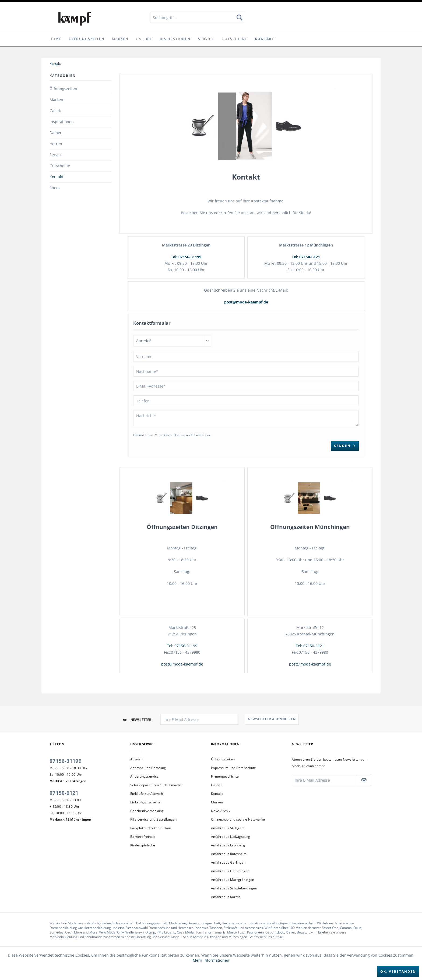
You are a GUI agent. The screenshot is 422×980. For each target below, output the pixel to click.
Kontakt (56, 177)
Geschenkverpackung (147, 811)
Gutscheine (60, 166)
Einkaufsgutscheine (145, 802)
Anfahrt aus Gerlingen (228, 862)
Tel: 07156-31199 (186, 257)
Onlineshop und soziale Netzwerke (238, 819)
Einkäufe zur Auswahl (147, 794)
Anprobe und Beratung (148, 768)
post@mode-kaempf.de (246, 302)
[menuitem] (198, 17)
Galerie (56, 111)
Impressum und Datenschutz (233, 768)
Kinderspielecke (143, 845)
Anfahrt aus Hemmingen (230, 871)
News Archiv (221, 811)
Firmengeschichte (225, 776)
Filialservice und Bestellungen (154, 819)
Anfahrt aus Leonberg (228, 845)
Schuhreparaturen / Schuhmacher (157, 785)
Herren (56, 144)
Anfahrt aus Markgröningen (233, 880)
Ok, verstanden (398, 972)
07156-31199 (66, 761)
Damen (56, 133)
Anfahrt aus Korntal (226, 897)
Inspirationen (62, 122)
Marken (56, 100)
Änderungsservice (144, 776)
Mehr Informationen (211, 960)
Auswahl (137, 759)
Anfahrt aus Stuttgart (227, 828)
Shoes (55, 188)
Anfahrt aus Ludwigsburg (231, 837)
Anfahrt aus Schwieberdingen (234, 888)
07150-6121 (64, 793)
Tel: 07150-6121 (306, 257)
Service (56, 155)
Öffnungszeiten (63, 89)
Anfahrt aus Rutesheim (229, 854)
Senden (345, 445)
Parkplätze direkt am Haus (151, 828)
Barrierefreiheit (143, 837)
